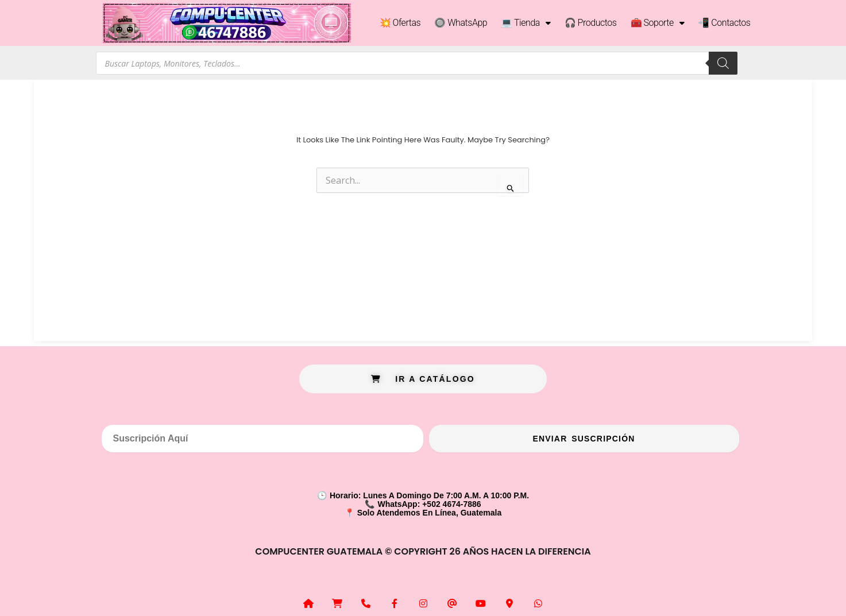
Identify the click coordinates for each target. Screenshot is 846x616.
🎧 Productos (591, 23)
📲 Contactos (724, 23)
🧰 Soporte (658, 23)
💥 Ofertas (400, 23)
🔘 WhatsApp (461, 23)
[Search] (723, 63)
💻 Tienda (526, 23)
